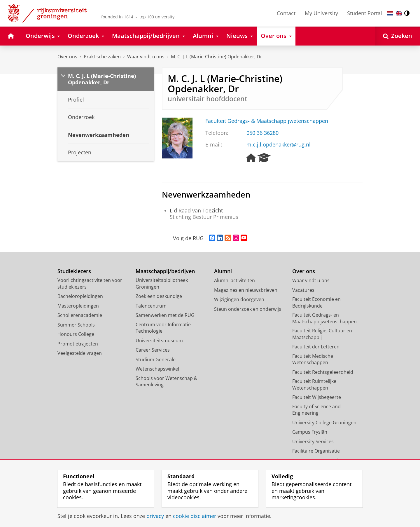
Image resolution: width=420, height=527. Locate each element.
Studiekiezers (74, 271)
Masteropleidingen (78, 306)
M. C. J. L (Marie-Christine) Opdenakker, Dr (217, 57)
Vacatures (303, 290)
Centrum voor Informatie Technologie (163, 328)
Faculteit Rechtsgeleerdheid (323, 372)
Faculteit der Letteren (316, 347)
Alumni (223, 271)
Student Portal (365, 13)
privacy (155, 516)
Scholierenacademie (80, 315)
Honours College (76, 334)
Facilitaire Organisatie (316, 451)
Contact (286, 13)
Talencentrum (151, 306)
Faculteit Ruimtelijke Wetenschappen (314, 384)
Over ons (67, 57)
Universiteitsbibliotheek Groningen (162, 283)
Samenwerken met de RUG (165, 315)
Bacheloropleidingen (80, 296)
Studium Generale (156, 360)
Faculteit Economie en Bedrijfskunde (316, 302)
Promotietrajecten (78, 344)
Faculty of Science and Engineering (316, 410)
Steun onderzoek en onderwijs (248, 309)
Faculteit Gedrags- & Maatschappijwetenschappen (267, 121)
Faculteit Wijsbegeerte (317, 397)
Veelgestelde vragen (80, 353)
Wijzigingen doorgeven (239, 299)
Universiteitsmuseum (159, 341)
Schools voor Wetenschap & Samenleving (167, 382)
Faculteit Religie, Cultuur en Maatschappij (322, 334)
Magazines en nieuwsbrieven (246, 290)
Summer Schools (76, 325)
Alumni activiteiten (235, 280)
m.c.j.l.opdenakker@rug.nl (279, 144)
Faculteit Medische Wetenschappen (313, 359)
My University (321, 13)
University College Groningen (324, 423)
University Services (313, 442)
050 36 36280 (262, 133)
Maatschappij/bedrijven (165, 271)
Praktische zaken (102, 57)
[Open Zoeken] (398, 36)
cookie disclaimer (195, 516)
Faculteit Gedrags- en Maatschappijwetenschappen (324, 318)
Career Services (153, 350)
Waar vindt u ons (146, 57)
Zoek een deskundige (159, 296)
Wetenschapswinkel (157, 369)
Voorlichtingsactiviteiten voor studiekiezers (90, 283)
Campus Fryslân (310, 432)
